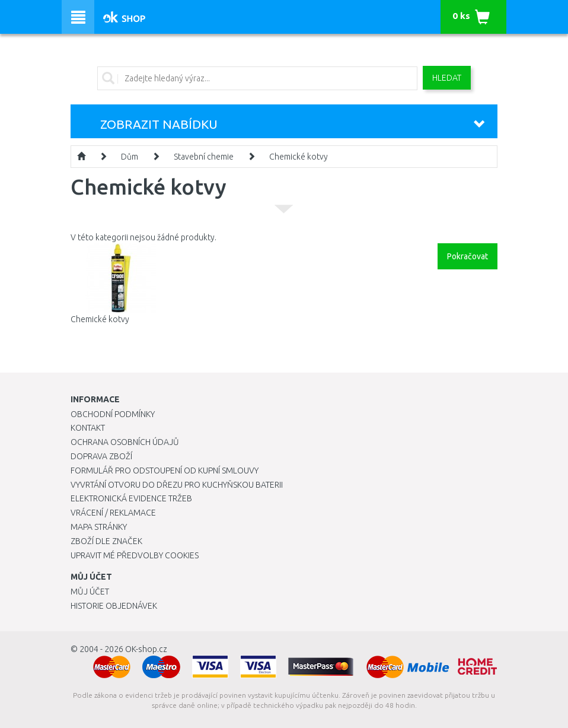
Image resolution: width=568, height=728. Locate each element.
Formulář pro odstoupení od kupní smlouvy (165, 471)
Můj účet (90, 592)
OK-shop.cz (146, 649)
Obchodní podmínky (113, 414)
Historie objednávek (114, 606)
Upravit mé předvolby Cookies (135, 555)
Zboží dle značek (106, 541)
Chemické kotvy (299, 157)
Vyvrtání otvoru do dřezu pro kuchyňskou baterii (177, 485)
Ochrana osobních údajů (125, 442)
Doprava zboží (101, 456)
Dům (130, 157)
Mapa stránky (99, 527)
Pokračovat (468, 256)
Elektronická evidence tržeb (131, 498)
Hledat (447, 78)
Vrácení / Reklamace (113, 513)
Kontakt (88, 428)
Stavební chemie (204, 157)
